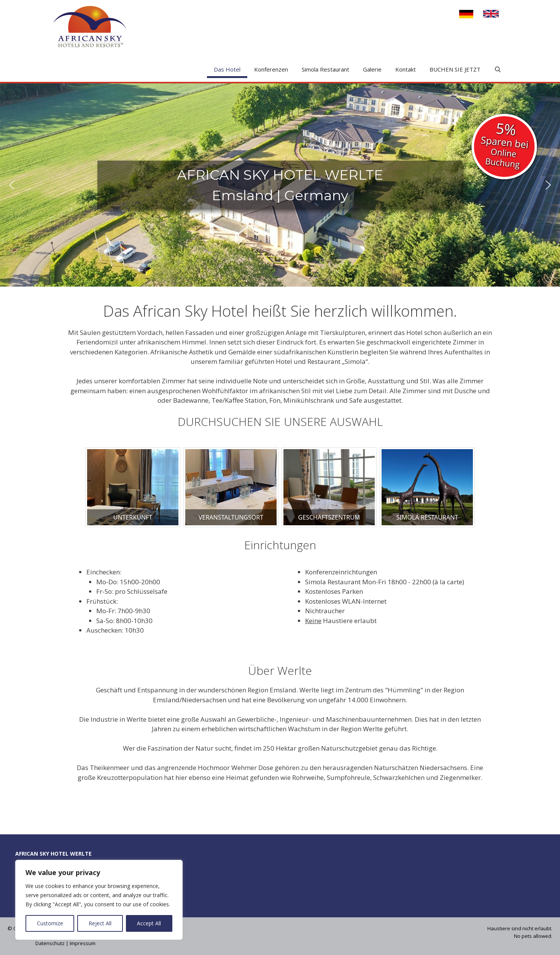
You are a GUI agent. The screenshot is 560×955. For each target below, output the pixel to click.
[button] (12, 185)
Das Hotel (227, 69)
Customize (50, 923)
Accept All (149, 923)
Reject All (100, 923)
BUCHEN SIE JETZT (455, 69)
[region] (99, 900)
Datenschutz (50, 943)
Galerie (372, 69)
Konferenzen (271, 69)
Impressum (83, 943)
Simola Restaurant (325, 69)
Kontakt (406, 69)
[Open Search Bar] (498, 69)
